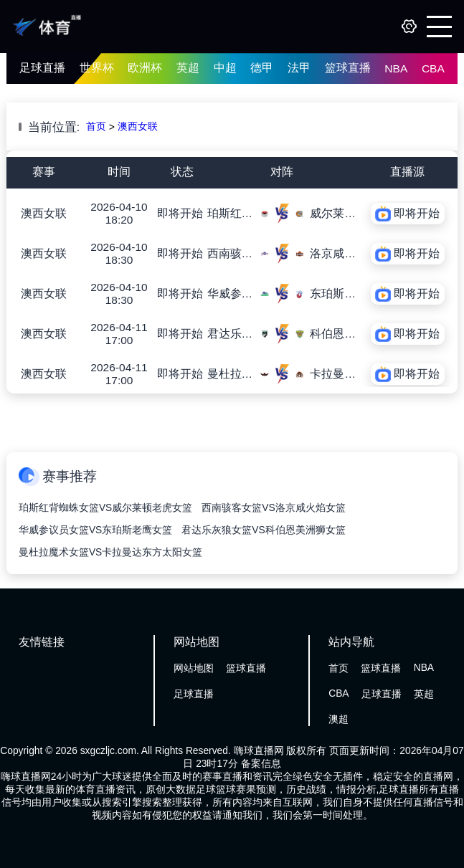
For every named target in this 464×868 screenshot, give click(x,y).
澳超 (338, 719)
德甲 (262, 68)
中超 (225, 68)
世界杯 (97, 68)
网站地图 (194, 668)
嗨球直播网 (259, 751)
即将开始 (180, 213)
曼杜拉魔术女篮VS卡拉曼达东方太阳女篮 (110, 552)
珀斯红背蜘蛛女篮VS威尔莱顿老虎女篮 (105, 508)
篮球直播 (348, 68)
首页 (96, 126)
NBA (396, 68)
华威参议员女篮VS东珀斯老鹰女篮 (95, 530)
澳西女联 (138, 126)
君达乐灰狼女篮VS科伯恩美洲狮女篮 (263, 530)
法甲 (299, 68)
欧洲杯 (145, 68)
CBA (433, 68)
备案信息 (261, 764)
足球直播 (42, 68)
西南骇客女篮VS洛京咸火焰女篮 (273, 508)
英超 (188, 68)
